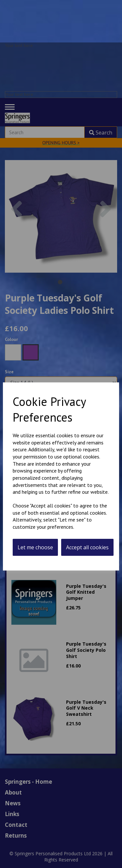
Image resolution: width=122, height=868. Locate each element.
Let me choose (35, 547)
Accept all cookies (87, 547)
